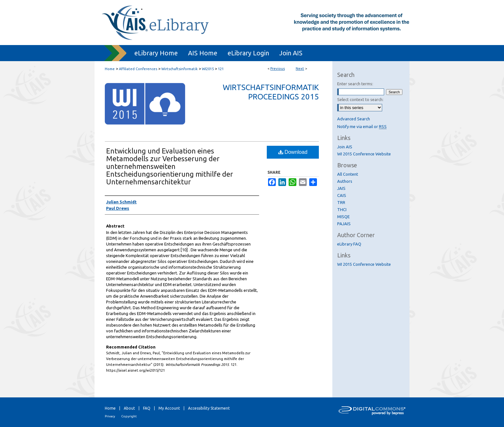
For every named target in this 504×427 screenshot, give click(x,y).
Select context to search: (360, 99)
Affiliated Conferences (138, 69)
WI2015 (208, 69)
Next (300, 69)
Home (110, 69)
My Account (169, 408)
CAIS (342, 195)
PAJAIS (344, 224)
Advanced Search (354, 119)
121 (221, 69)
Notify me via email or (362, 126)
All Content (348, 174)
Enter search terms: (355, 84)
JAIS (341, 188)
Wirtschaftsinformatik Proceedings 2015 (271, 92)
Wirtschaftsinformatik (180, 69)
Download (293, 152)
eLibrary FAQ (349, 244)
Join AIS (345, 147)
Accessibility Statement (209, 408)
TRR (341, 202)
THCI (342, 209)
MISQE (343, 217)
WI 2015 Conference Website (364, 154)
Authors (345, 181)
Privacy (110, 416)
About (129, 408)
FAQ (147, 408)
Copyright (129, 416)
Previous (278, 69)
